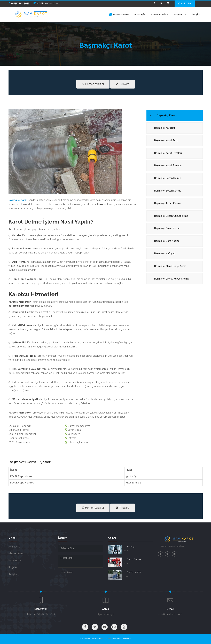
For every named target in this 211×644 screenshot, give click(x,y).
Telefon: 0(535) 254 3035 (41, 614)
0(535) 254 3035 (19, 3)
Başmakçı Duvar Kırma (167, 228)
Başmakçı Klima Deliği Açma (170, 266)
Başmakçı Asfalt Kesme (168, 203)
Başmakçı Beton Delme (168, 178)
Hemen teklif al (93, 84)
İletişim (196, 14)
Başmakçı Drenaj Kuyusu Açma (172, 279)
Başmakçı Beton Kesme (168, 191)
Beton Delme (134, 559)
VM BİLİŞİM (106, 639)
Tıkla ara (123, 84)
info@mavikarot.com (47, 3)
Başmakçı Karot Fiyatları (168, 153)
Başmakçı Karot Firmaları (168, 165)
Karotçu (131, 547)
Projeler (13, 567)
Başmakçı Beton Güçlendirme (171, 216)
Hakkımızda (180, 14)
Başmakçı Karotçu (165, 128)
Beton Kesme (134, 572)
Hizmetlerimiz (159, 14)
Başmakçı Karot (166, 115)
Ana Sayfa (140, 14)
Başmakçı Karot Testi (166, 140)
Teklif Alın (185, 3)
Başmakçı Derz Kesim (167, 241)
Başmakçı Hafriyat (165, 253)
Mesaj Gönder (67, 572)
